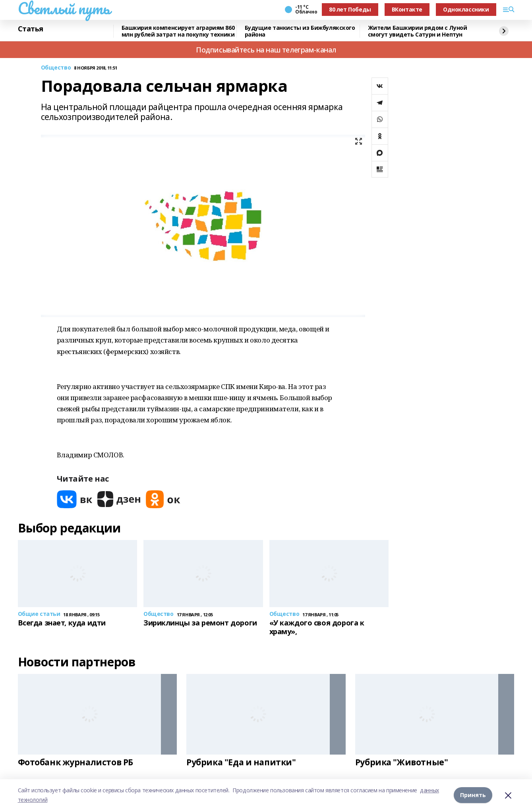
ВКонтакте (407, 9)
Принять (473, 795)
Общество (56, 68)
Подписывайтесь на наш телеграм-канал (266, 50)
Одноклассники (466, 9)
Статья (31, 29)
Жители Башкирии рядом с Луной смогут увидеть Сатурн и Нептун (418, 31)
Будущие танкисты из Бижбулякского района (300, 31)
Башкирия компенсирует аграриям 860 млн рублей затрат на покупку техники (178, 31)
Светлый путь (64, 8)
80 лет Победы (350, 9)
